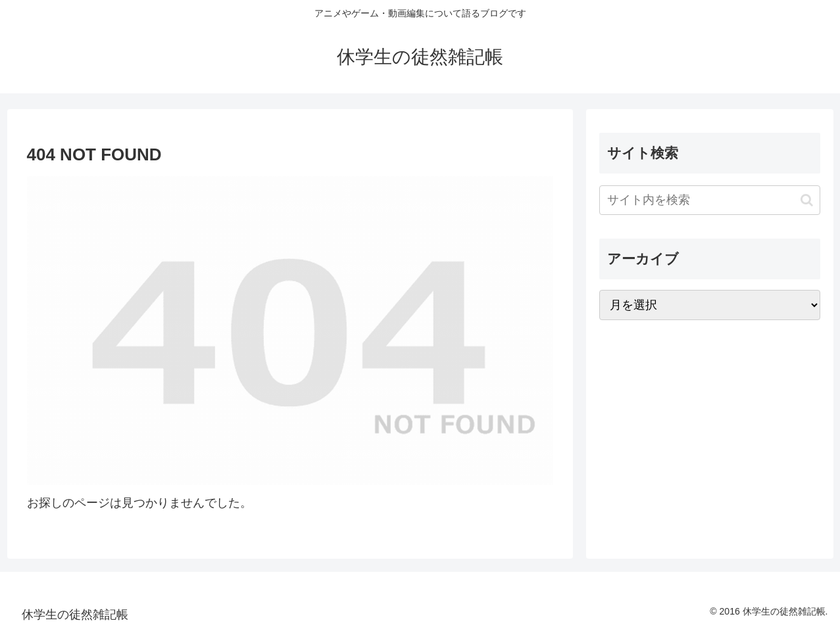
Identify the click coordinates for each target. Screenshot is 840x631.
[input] (710, 200)
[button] (807, 200)
